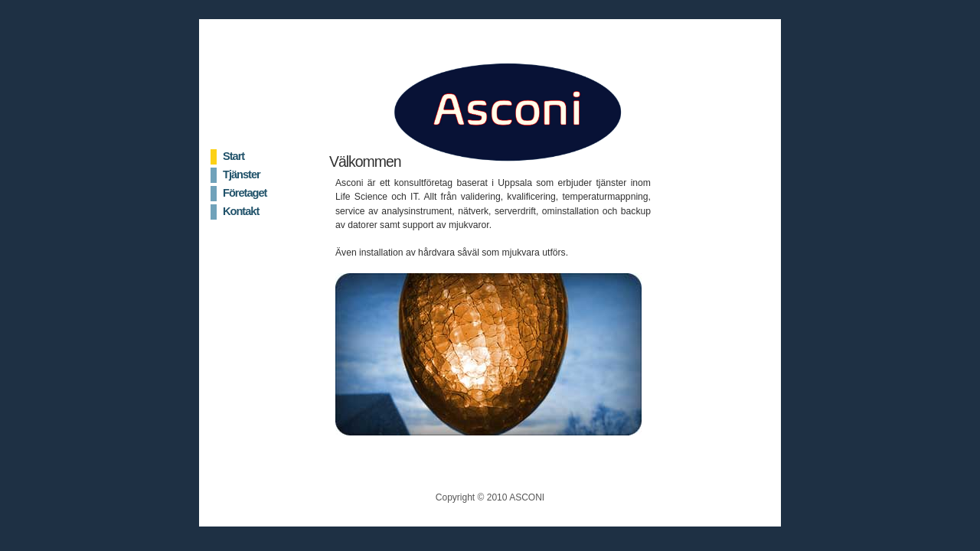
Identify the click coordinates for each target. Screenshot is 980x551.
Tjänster (242, 174)
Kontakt (241, 211)
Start (234, 156)
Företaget (245, 193)
